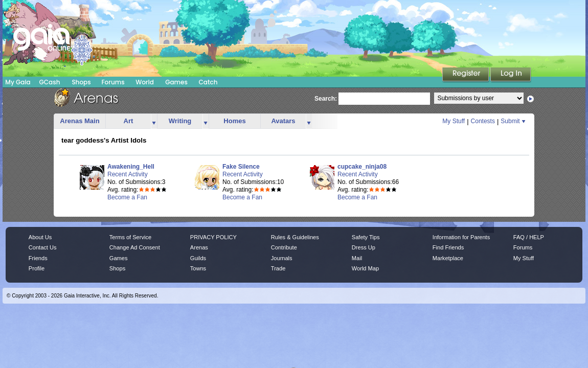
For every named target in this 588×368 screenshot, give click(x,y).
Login (511, 75)
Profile (37, 268)
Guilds (198, 258)
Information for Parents (461, 237)
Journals (282, 258)
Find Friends (448, 247)
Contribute (284, 247)
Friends (38, 258)
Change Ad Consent (135, 247)
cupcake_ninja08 (362, 167)
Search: (326, 99)
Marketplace (448, 258)
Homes (234, 121)
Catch (208, 82)
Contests (483, 121)
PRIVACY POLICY (213, 237)
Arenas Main (80, 121)
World (145, 82)
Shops (81, 82)
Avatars (283, 121)
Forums (113, 82)
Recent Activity (128, 174)
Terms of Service (130, 237)
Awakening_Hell (131, 167)
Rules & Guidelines (295, 237)
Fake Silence (241, 167)
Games (176, 82)
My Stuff (454, 121)
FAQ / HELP (529, 237)
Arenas (199, 247)
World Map (365, 268)
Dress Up (364, 247)
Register (466, 75)
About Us (40, 237)
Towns (198, 268)
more (154, 121)
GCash (50, 82)
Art (129, 121)
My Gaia (18, 82)
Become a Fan (127, 197)
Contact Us (43, 247)
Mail (357, 258)
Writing (180, 121)
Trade (278, 268)
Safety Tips (366, 237)
